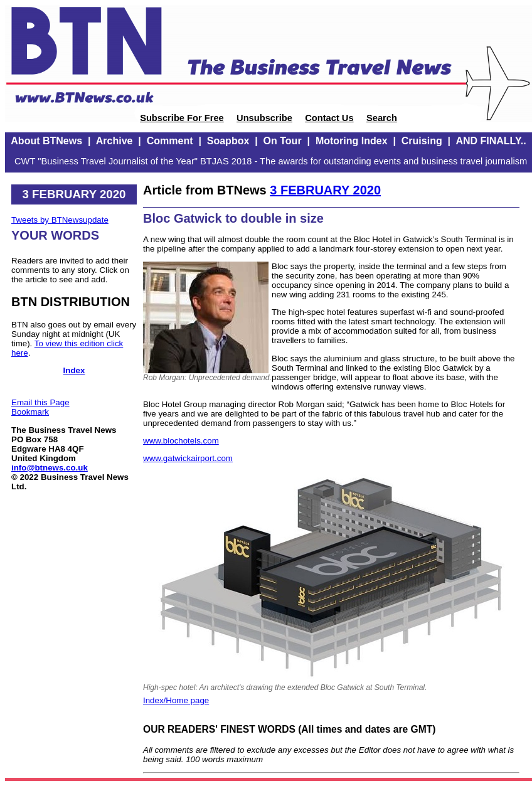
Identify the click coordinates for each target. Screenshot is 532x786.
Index (74, 370)
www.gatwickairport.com (188, 458)
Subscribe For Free (182, 118)
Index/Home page (176, 700)
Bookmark (30, 412)
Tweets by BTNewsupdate (60, 220)
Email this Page (40, 402)
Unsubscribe (264, 118)
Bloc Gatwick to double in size (233, 218)
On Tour (283, 141)
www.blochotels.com (181, 441)
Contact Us (329, 118)
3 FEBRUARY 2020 (325, 190)
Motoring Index (352, 141)
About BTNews (46, 141)
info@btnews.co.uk (50, 468)
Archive (114, 141)
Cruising (422, 141)
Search (382, 118)
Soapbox (228, 141)
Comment (170, 141)
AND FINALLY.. (491, 141)
